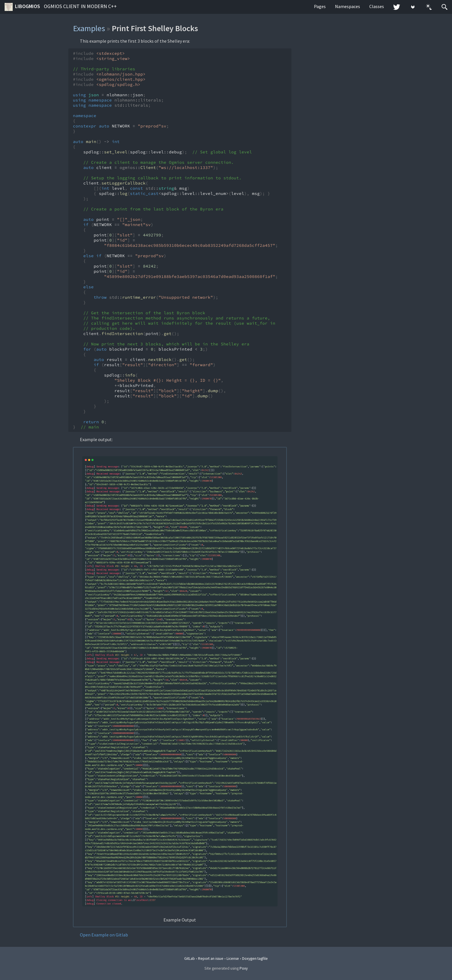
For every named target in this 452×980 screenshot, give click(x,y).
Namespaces (348, 6)
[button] (429, 7)
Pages (320, 6)
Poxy (244, 968)
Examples (89, 28)
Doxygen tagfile (255, 959)
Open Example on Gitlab (104, 935)
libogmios (61, 7)
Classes (377, 6)
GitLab (190, 959)
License (233, 959)
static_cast (144, 193)
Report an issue (211, 959)
